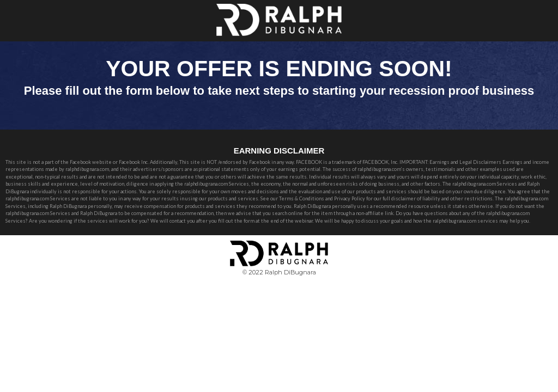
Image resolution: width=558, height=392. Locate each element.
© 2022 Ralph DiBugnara (279, 272)
